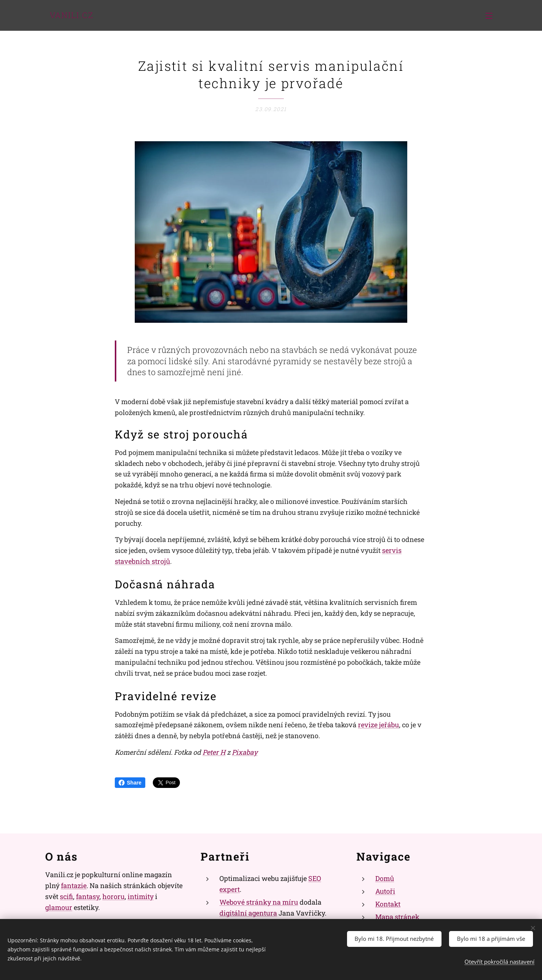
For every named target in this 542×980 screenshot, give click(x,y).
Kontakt (388, 904)
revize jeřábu (378, 725)
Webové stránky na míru (259, 902)
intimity (141, 896)
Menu (489, 16)
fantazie (74, 885)
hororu (113, 896)
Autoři (385, 891)
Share (130, 783)
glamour (59, 907)
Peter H (214, 752)
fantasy (88, 896)
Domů (385, 878)
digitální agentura (248, 913)
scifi (66, 896)
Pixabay (245, 752)
